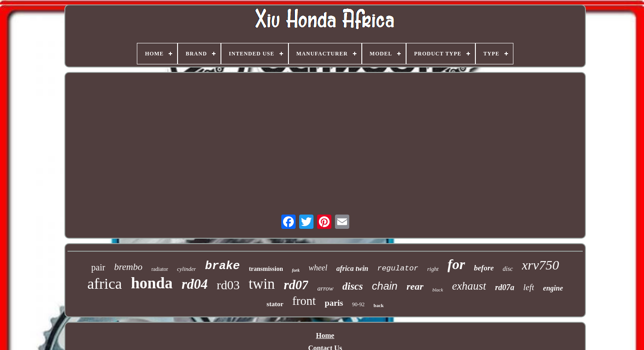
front (304, 301)
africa (104, 284)
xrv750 (540, 265)
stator (275, 304)
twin (262, 284)
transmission (266, 269)
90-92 (358, 304)
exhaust (469, 286)
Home (325, 335)
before (484, 268)
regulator (398, 268)
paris (334, 303)
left (529, 287)
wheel (318, 268)
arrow (325, 288)
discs (353, 286)
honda (152, 283)
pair (98, 267)
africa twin (352, 268)
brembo (128, 267)
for (456, 264)
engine (553, 288)
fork (296, 270)
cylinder (187, 269)
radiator (160, 269)
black (438, 290)
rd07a (505, 287)
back (379, 305)
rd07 (296, 285)
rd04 (195, 284)
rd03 (228, 285)
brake (222, 266)
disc (508, 269)
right (433, 269)
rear (415, 286)
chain (385, 286)
